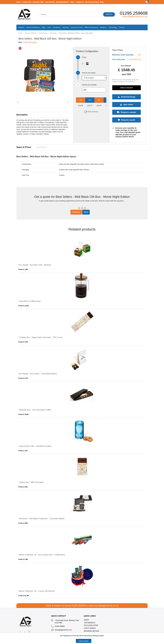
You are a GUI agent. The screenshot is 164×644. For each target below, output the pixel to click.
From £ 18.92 (24, 414)
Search (109, 14)
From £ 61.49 (24, 596)
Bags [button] (44, 27)
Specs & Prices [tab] (24, 147)
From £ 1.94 (23, 342)
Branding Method (62, 2)
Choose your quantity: (89, 85)
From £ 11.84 (24, 306)
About (19, 2)
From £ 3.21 (23, 451)
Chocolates (53, 33)
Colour (84, 57)
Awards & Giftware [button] (33, 27)
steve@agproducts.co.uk (135, 16)
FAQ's (72, 2)
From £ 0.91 (23, 487)
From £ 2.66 (23, 559)
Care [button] (49, 27)
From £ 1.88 (23, 269)
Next (86, 212)
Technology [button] (113, 27)
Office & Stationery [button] (91, 27)
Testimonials (27, 2)
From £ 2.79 (23, 378)
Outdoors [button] (103, 27)
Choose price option (89, 73)
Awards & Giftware (30, 33)
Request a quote (127, 120)
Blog (102, 2)
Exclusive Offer (38, 2)
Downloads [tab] (42, 147)
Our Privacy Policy (92, 2)
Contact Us (80, 2)
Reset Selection (91, 112)
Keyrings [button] (66, 27)
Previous (76, 212)
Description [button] (22, 115)
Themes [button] (122, 27)
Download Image (127, 97)
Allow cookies (84, 641)
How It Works (50, 2)
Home (20, 33)
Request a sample (127, 112)
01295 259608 (134, 13)
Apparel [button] (22, 27)
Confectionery (43, 33)
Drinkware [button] (57, 27)
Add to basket (127, 88)
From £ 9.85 (23, 523)
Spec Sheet (127, 105)
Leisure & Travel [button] (77, 27)
